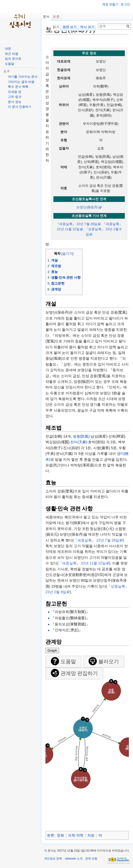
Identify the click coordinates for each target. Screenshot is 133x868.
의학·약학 (76, 835)
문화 (61, 835)
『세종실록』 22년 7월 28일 (77, 224)
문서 (46, 17)
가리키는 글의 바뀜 (21, 82)
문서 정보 (15, 102)
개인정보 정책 (53, 858)
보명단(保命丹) (87, 207)
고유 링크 (15, 97)
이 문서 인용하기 (20, 107)
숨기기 (67, 254)
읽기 (56, 27)
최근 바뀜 (11, 54)
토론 (56, 17)
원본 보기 (70, 27)
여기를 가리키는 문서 (23, 77)
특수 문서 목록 (18, 87)
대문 (8, 49)
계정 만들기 (110, 4)
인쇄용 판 (15, 92)
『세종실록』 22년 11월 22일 (82, 563)
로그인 (125, 4)
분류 (51, 835)
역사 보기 (87, 27)
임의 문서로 (13, 59)
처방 (91, 835)
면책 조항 (91, 858)
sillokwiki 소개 (74, 858)
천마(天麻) (79, 442)
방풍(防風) (81, 436)
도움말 (9, 64)
